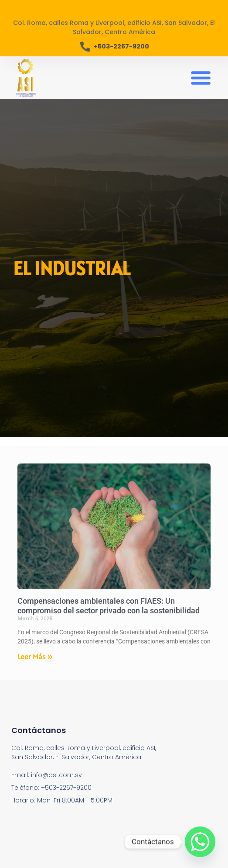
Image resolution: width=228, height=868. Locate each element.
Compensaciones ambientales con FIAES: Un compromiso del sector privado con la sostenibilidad (109, 606)
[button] (201, 78)
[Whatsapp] (200, 842)
